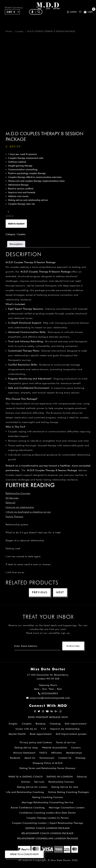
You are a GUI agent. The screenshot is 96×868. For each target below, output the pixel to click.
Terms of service (66, 742)
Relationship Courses (61, 782)
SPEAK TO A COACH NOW (24, 854)
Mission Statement (24, 753)
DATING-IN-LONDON (60, 777)
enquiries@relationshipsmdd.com (48, 698)
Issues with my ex (26, 729)
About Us (30, 758)
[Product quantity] (10, 212)
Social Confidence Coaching (28, 808)
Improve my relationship (20, 507)
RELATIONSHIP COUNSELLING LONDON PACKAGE (48, 838)
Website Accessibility (55, 748)
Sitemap (80, 758)
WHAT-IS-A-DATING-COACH (25, 777)
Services (39, 782)
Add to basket (16, 224)
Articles (26, 782)
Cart (88, 12)
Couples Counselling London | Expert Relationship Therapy (48, 823)
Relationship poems (17, 524)
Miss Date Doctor (61, 860)
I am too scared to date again (23, 556)
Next (60, 592)
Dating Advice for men (65, 787)
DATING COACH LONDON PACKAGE (48, 828)
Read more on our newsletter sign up (48, 633)
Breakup (41, 724)
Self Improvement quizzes (71, 734)
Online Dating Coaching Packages (69, 792)
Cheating (55, 724)
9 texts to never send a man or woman (28, 564)
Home (9, 31)
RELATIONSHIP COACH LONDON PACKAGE (48, 833)
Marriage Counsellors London (67, 808)
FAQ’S (43, 753)
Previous (40, 592)
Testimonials (47, 758)
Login (72, 12)
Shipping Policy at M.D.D (48, 763)
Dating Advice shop (26, 748)
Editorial (10, 503)
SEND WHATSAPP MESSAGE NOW (48, 717)
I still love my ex (15, 572)
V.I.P (43, 729)
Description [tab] (16, 244)
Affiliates (57, 753)
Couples (19, 31)
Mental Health (17, 734)
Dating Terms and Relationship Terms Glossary (48, 768)
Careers (76, 748)
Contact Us (65, 758)
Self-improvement (76, 724)
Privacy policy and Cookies (36, 742)
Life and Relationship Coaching (25, 792)
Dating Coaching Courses (48, 797)
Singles (13, 724)
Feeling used (13, 548)
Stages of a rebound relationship (25, 540)
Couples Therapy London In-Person (48, 818)
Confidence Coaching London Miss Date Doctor (48, 813)
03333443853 (48, 693)
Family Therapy (14, 516)
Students (15, 758)
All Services (12, 498)
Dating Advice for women (32, 787)
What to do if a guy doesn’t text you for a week (33, 532)
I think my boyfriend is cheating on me (28, 512)
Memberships (74, 753)
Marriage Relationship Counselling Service (48, 802)
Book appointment (41, 734)
